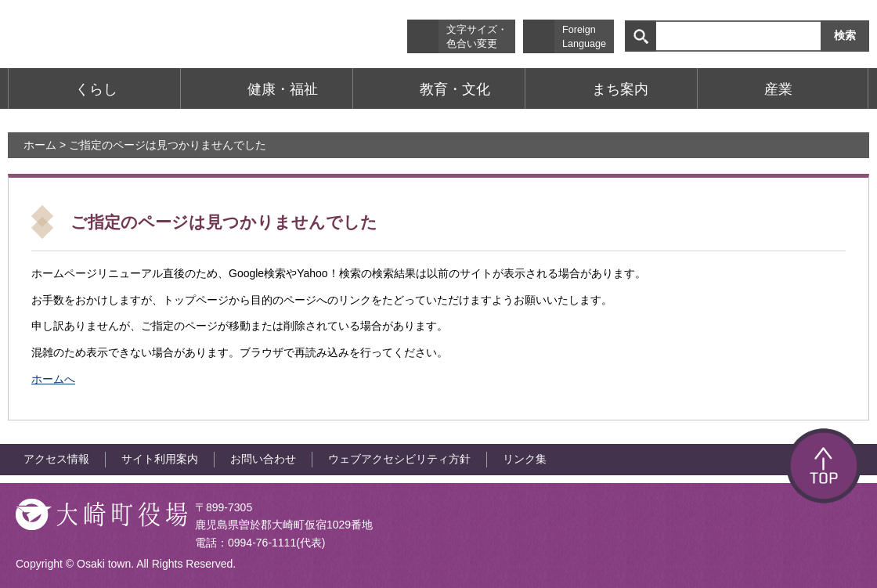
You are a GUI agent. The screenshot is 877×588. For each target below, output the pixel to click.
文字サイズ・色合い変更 (477, 37)
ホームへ (53, 379)
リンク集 (525, 459)
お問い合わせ (263, 459)
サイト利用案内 (160, 459)
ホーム (40, 145)
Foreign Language (584, 37)
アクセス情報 (56, 459)
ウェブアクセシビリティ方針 (399, 459)
